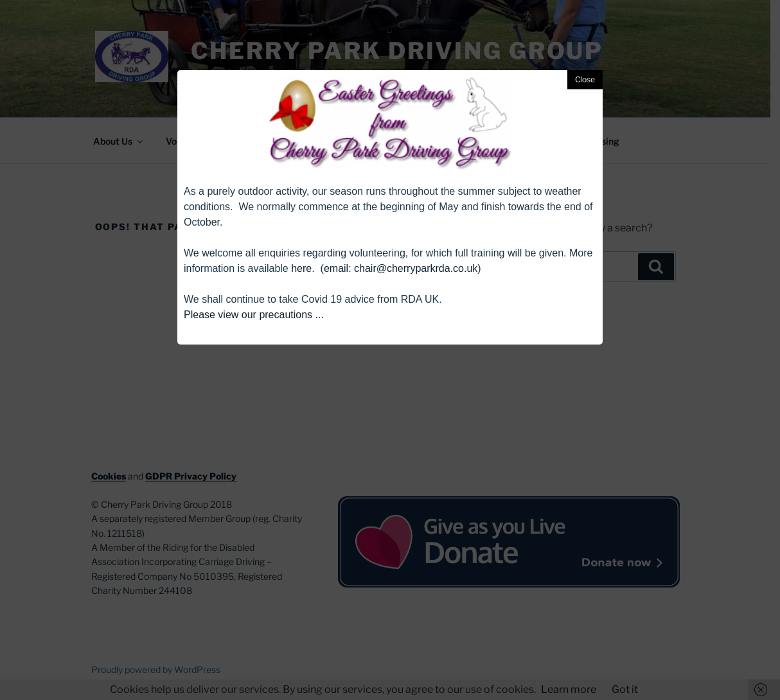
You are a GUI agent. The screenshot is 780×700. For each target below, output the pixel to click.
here (301, 268)
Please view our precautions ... (254, 315)
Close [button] (585, 79)
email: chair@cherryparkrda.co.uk (401, 268)
